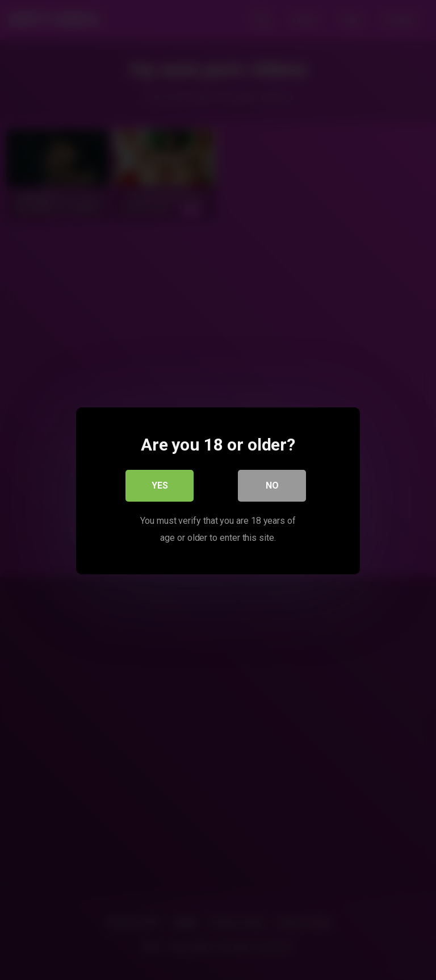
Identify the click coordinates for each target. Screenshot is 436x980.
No (272, 484)
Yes (160, 484)
